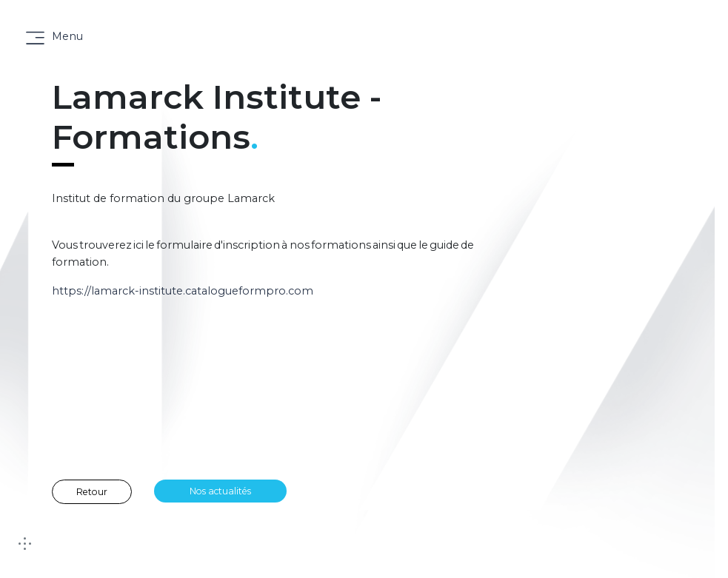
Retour (92, 492)
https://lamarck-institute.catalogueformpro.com (183, 291)
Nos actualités (220, 491)
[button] (604, 556)
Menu (67, 36)
